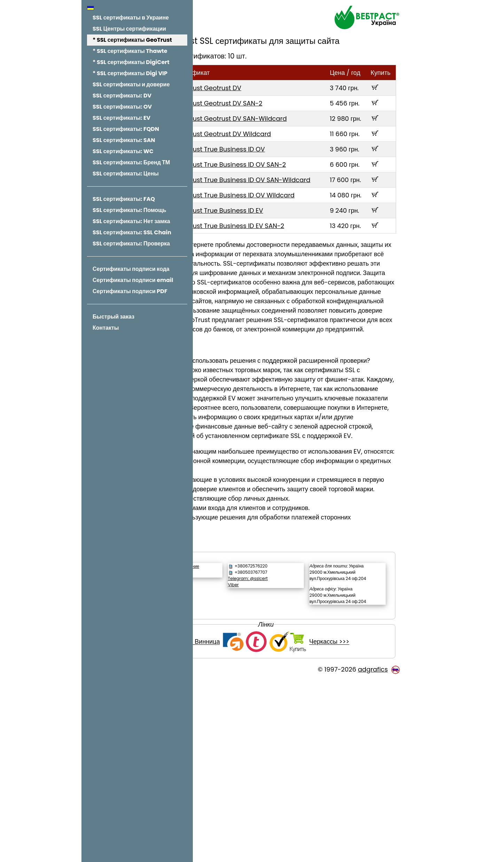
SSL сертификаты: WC (123, 151)
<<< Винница (234, 824)
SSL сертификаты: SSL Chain (132, 232)
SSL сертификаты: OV (122, 107)
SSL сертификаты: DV (122, 96)
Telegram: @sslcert (292, 741)
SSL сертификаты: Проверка (131, 244)
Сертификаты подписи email (133, 280)
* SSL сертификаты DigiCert (131, 62)
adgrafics (373, 851)
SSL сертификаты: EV (121, 118)
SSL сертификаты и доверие (131, 84)
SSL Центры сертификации (129, 29)
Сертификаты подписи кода (131, 269)
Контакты (106, 328)
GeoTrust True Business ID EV (282, 270)
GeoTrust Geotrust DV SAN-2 (281, 116)
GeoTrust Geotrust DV (271, 100)
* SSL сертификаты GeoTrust (132, 40)
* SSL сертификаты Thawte (130, 51)
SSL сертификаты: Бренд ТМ (131, 162)
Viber (277, 748)
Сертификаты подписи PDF (130, 291)
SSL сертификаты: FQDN (126, 129)
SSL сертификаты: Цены (126, 174)
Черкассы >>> (362, 824)
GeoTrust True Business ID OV (283, 181)
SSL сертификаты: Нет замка (131, 221)
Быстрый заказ (113, 317)
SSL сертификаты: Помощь (129, 210)
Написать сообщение (245, 729)
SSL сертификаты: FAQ (124, 199)
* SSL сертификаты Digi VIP (130, 73)
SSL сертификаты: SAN (124, 140)
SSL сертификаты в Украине (131, 18)
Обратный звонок (240, 736)
